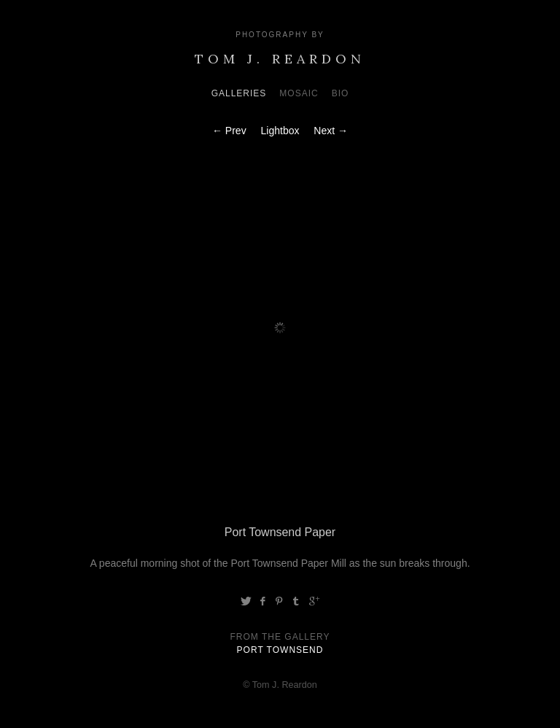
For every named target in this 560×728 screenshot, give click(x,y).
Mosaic (299, 93)
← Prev (229, 131)
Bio (341, 93)
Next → (331, 131)
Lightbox (280, 131)
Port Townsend (280, 650)
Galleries (239, 93)
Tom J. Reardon (280, 59)
